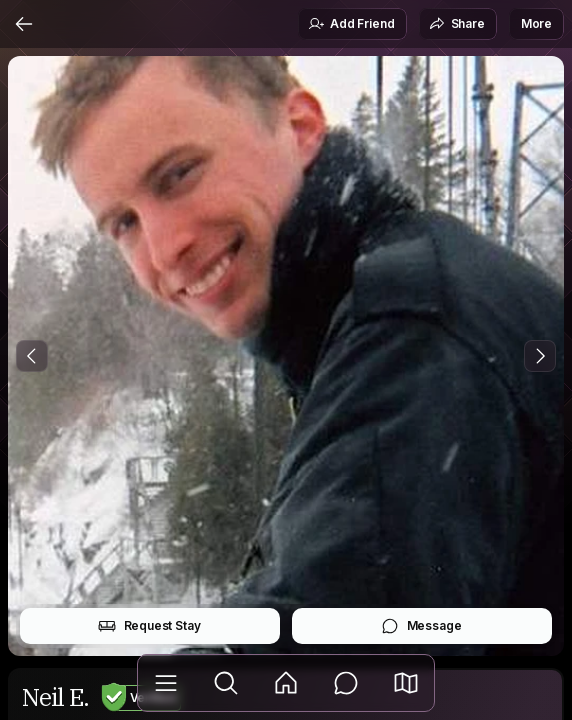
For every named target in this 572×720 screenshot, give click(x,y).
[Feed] (286, 683)
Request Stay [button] (149, 626)
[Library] (166, 683)
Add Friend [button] (351, 24)
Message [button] (421, 626)
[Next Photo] (540, 356)
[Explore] (226, 683)
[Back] (24, 24)
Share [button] (457, 24)
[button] (406, 683)
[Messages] (346, 683)
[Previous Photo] (32, 356)
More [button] (536, 23)
